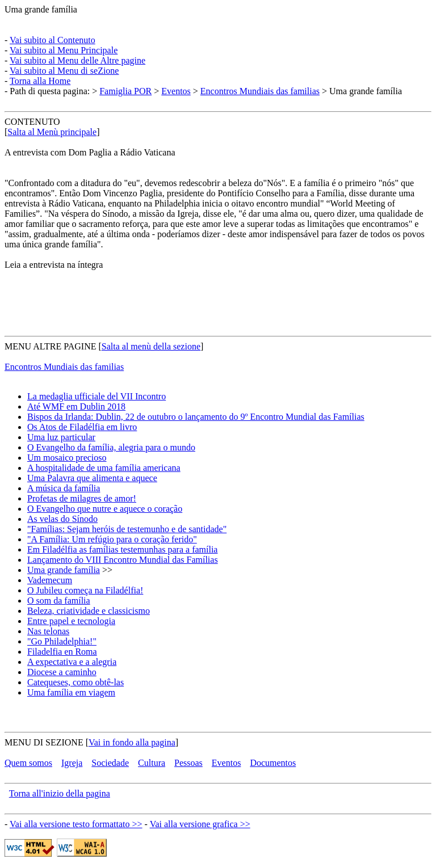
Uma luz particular (61, 437)
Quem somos (28, 763)
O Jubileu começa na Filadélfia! (85, 590)
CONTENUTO (32, 122)
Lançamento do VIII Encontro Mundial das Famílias (123, 560)
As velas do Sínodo (62, 519)
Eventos (176, 91)
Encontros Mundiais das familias (260, 91)
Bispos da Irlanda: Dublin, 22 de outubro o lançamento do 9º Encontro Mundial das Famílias (196, 417)
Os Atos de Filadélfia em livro (82, 427)
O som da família (59, 601)
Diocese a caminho (62, 672)
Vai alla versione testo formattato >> (76, 824)
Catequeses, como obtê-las (76, 682)
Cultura (152, 763)
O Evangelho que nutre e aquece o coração (105, 509)
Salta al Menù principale (52, 132)
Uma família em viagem (71, 692)
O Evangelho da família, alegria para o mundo (111, 447)
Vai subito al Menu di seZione (64, 71)
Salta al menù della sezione (151, 346)
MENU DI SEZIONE (44, 742)
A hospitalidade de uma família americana (104, 468)
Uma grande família (41, 9)
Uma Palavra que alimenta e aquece (92, 478)
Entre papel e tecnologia (71, 621)
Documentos (273, 763)
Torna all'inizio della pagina (60, 793)
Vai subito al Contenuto (53, 40)
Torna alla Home (40, 81)
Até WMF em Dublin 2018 (76, 406)
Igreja (72, 763)
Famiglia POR (125, 91)
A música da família (64, 488)
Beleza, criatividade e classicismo (89, 611)
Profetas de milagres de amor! (82, 498)
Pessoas (188, 763)
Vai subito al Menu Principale (64, 50)
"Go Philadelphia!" (62, 641)
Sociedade (110, 763)
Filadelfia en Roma (62, 652)
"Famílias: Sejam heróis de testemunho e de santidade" (127, 529)
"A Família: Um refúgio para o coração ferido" (112, 539)
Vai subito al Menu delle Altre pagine (77, 60)
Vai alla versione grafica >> (200, 824)
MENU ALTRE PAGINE (51, 346)
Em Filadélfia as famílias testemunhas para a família (122, 549)
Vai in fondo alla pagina (132, 742)
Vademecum (50, 580)
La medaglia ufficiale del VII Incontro (97, 396)
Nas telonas (48, 631)
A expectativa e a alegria (72, 662)
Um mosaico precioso (67, 458)
